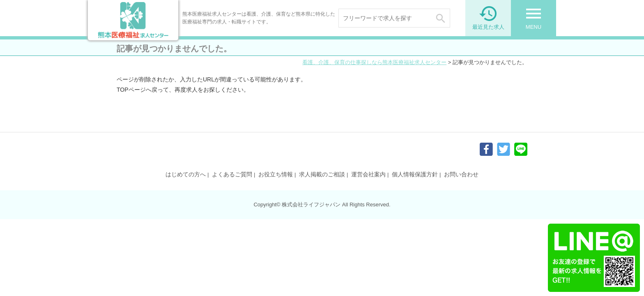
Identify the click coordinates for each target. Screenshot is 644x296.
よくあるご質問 (232, 174)
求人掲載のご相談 (322, 174)
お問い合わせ (461, 174)
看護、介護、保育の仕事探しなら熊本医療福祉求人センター (374, 62)
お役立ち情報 (276, 174)
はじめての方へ (186, 174)
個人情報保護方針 (415, 174)
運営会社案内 (368, 174)
